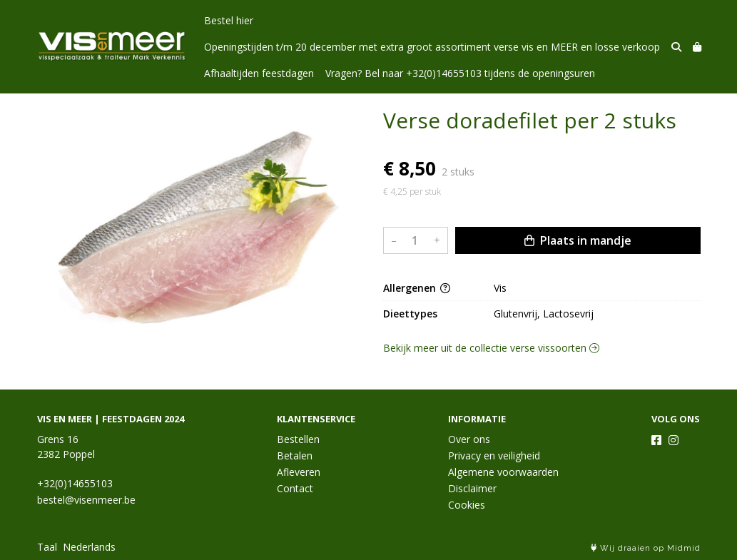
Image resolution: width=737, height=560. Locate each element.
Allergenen (417, 288)
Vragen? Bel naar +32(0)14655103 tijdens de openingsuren (460, 73)
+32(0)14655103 (75, 483)
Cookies (467, 505)
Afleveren (299, 472)
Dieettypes (410, 314)
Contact (295, 488)
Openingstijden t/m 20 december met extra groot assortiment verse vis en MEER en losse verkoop (432, 47)
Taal (47, 547)
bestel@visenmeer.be (86, 500)
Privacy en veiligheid (494, 455)
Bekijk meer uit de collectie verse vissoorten (491, 348)
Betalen (295, 455)
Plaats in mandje (578, 240)
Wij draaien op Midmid (646, 548)
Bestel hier (229, 20)
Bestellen (298, 439)
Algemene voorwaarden (503, 472)
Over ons (469, 439)
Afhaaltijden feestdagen (259, 73)
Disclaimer (472, 488)
